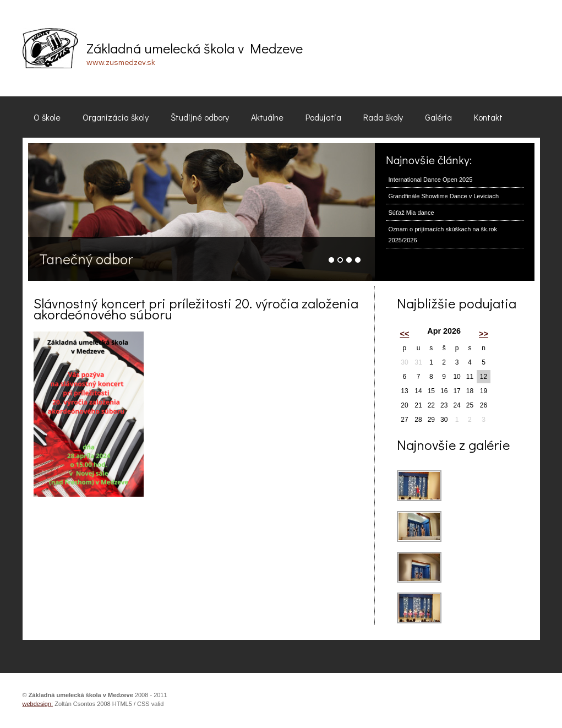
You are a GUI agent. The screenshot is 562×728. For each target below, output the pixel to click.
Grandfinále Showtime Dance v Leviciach (444, 196)
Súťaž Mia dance (411, 213)
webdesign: (38, 704)
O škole (47, 117)
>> (484, 334)
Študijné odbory (200, 117)
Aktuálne (267, 117)
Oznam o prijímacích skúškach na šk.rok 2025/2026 (443, 235)
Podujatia (323, 117)
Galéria (438, 117)
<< (405, 334)
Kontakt (488, 117)
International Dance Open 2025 (431, 180)
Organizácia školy (116, 117)
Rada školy (383, 117)
